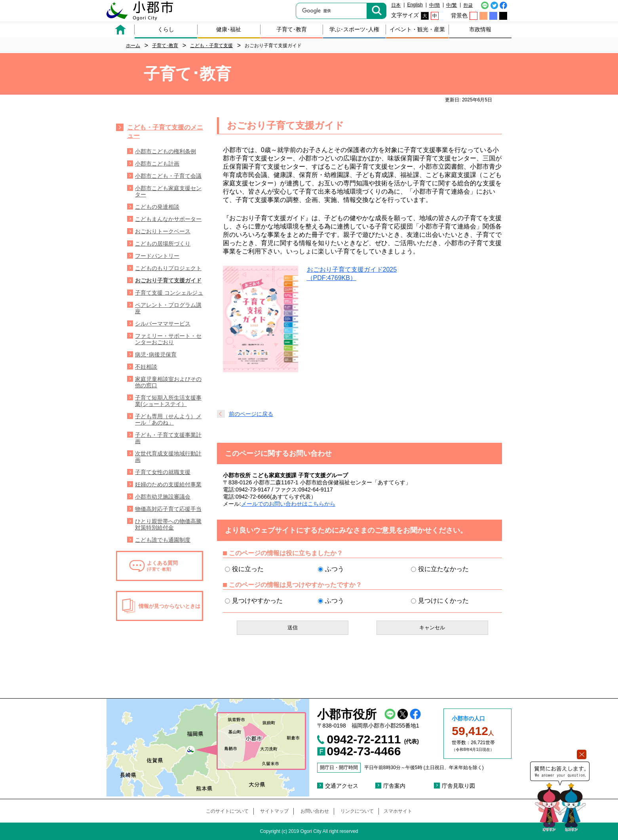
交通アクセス (342, 786)
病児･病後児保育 (156, 354)
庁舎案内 (394, 786)
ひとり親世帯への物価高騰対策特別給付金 (168, 524)
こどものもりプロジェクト (168, 268)
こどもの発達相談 (157, 207)
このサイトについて (227, 811)
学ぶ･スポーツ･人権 (354, 29)
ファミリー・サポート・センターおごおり (168, 339)
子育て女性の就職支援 (163, 472)
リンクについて (357, 811)
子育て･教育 (292, 29)
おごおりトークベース (163, 231)
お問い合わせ (315, 811)
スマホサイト (398, 811)
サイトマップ (274, 811)
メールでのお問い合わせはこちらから (288, 504)
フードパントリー (157, 256)
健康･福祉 (229, 29)
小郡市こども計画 (157, 164)
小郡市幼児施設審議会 (163, 497)
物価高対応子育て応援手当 (168, 509)
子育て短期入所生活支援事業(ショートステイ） (168, 401)
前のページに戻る (251, 414)
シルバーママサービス (163, 324)
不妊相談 (146, 367)
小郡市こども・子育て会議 (168, 176)
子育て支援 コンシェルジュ (169, 293)
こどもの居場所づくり (163, 244)
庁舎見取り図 (458, 786)
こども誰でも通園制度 (163, 540)
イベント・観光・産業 (417, 29)
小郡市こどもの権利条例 (165, 151)
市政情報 (480, 29)
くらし (166, 29)
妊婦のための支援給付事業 (168, 484)
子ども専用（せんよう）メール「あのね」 (168, 419)
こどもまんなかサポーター (168, 219)
